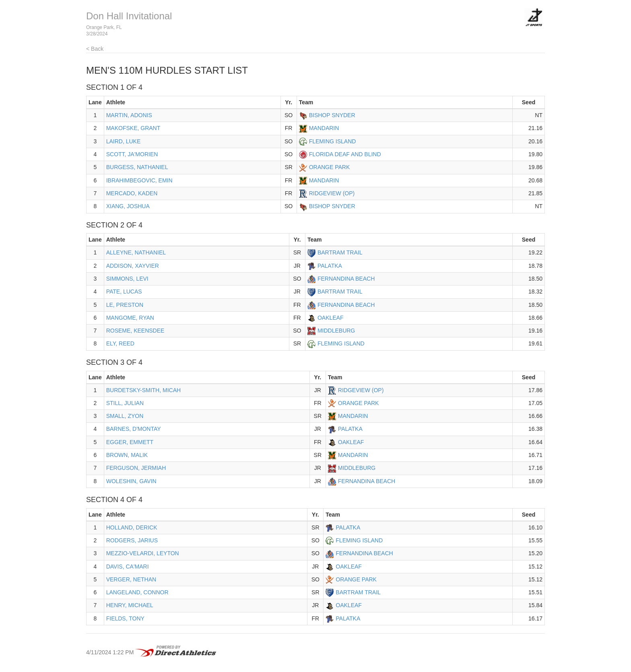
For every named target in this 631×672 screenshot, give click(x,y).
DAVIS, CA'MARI (128, 567)
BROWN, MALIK (127, 455)
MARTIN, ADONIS (129, 115)
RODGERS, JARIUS (132, 540)
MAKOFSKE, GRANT (133, 128)
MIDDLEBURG (336, 331)
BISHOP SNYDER (332, 115)
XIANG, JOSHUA (128, 206)
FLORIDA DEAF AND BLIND (345, 154)
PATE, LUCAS (124, 292)
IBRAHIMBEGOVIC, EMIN (139, 180)
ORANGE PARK (330, 167)
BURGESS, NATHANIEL (137, 167)
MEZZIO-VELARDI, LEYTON (143, 553)
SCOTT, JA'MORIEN (132, 154)
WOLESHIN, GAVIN (131, 481)
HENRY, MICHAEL (130, 605)
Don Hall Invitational (129, 16)
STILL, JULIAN (125, 403)
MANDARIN (324, 128)
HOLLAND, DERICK (132, 527)
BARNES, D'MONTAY (134, 429)
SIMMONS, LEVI (127, 279)
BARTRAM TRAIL (340, 252)
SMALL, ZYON (125, 416)
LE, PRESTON (125, 305)
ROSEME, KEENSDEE (135, 331)
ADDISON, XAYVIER (133, 266)
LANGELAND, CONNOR (137, 592)
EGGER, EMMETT (130, 442)
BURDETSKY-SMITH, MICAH (143, 390)
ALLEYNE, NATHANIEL (136, 252)
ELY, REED (120, 343)
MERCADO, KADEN (132, 193)
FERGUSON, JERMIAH (136, 468)
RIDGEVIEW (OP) (332, 193)
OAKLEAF (331, 318)
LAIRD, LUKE (124, 141)
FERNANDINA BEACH (346, 279)
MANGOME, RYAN (130, 318)
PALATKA (330, 266)
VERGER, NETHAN (131, 579)
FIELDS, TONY (125, 618)
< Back (95, 49)
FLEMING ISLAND (333, 141)
